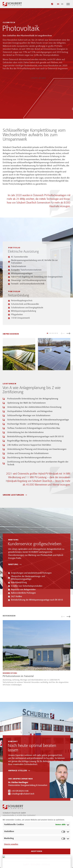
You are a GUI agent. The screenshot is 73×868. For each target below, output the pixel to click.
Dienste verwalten (11, 844)
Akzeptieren (36, 851)
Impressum (46, 864)
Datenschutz (35, 864)
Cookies (26, 864)
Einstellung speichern (37, 858)
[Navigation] (68, 4)
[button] (63, 338)
